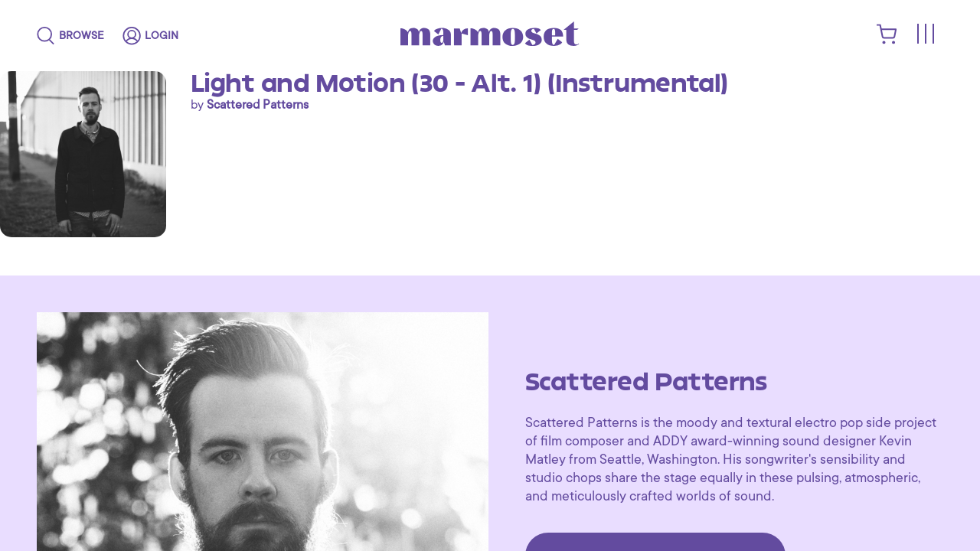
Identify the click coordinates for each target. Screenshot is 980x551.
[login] (150, 36)
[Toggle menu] (925, 35)
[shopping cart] (887, 41)
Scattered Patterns (258, 105)
